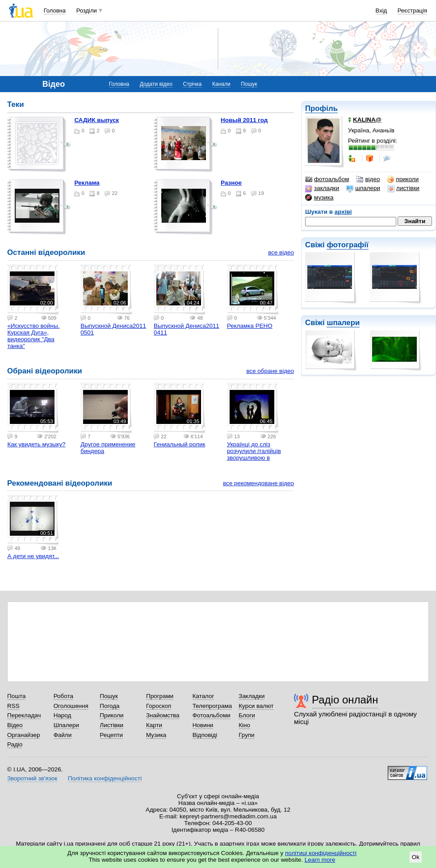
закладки (322, 188)
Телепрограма (212, 706)
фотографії (347, 245)
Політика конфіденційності (105, 778)
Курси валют (256, 706)
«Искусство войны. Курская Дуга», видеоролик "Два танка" (33, 336)
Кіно (244, 725)
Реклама (87, 183)
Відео (15, 725)
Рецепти (111, 735)
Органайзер (23, 735)
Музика (156, 735)
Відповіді (205, 735)
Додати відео (156, 84)
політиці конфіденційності (321, 853)
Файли (63, 735)
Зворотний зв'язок (32, 778)
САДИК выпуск (96, 120)
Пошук (249, 84)
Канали (221, 84)
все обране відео (270, 371)
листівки (403, 188)
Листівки (111, 725)
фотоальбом (327, 179)
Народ (63, 715)
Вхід (381, 11)
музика (319, 198)
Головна (55, 11)
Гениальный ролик (179, 444)
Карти (154, 725)
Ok (416, 857)
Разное (231, 183)
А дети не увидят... (33, 556)
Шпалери (66, 725)
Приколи (111, 715)
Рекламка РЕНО (250, 326)
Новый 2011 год (244, 120)
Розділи (87, 11)
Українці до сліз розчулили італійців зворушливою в (254, 451)
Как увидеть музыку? (36, 444)
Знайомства (163, 715)
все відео (281, 252)
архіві (343, 212)
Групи (246, 735)
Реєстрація (412, 11)
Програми (160, 696)
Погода (109, 706)
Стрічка (192, 84)
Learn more (320, 860)
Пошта (16, 696)
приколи (403, 179)
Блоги (247, 715)
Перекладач (24, 715)
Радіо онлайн (345, 700)
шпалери (363, 188)
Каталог (203, 696)
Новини (203, 725)
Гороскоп (159, 706)
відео (368, 179)
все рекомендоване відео (258, 483)
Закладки (252, 696)
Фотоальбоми (212, 715)
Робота (63, 696)
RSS (13, 706)
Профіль (321, 108)
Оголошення (71, 706)
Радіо (15, 744)
